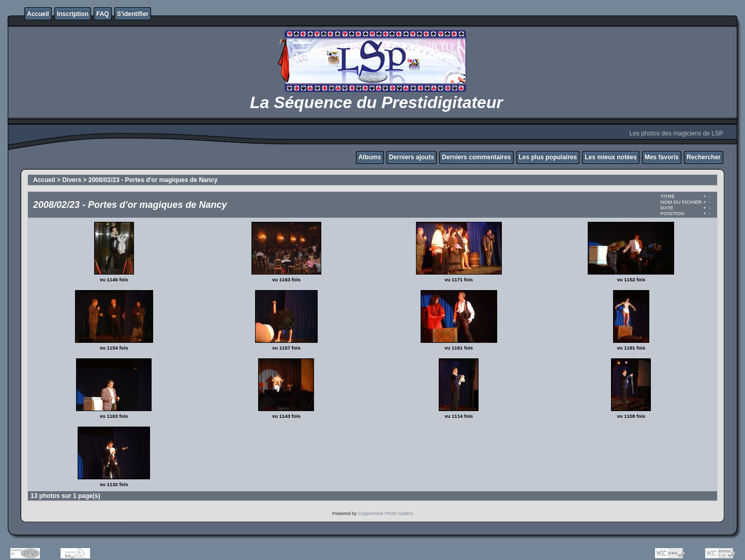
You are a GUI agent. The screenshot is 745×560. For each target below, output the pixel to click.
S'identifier (133, 14)
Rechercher (704, 157)
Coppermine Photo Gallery (385, 513)
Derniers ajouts (412, 157)
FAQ (103, 14)
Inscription (73, 14)
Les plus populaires (548, 157)
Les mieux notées (611, 157)
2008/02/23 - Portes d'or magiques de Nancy (153, 180)
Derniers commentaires (476, 157)
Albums (370, 157)
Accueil (38, 14)
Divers (72, 180)
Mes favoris (662, 157)
